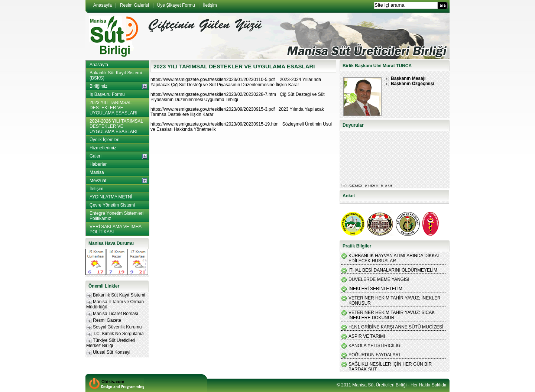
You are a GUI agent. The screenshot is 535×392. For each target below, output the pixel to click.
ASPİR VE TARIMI (367, 336)
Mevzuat (98, 181)
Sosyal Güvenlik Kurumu (117, 327)
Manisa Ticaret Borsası (116, 314)
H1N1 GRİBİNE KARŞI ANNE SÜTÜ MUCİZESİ (396, 327)
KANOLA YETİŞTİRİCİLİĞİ (375, 346)
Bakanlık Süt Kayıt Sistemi (119, 295)
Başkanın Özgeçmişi (413, 84)
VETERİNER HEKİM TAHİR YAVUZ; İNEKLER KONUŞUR (395, 301)
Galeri (95, 156)
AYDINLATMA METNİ (111, 197)
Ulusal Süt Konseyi (112, 352)
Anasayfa (103, 5)
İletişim (210, 5)
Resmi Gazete (107, 320)
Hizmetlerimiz (103, 148)
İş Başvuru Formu (107, 94)
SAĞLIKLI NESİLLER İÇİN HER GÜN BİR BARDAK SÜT (390, 367)
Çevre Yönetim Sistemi (112, 205)
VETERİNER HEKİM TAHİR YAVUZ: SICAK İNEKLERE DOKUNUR (392, 315)
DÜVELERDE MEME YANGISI (379, 279)
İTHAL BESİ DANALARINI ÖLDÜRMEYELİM (393, 270)
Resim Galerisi (134, 5)
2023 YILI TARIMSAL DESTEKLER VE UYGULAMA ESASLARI (114, 108)
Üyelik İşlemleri (105, 140)
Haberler (98, 164)
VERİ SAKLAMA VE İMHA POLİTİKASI (116, 229)
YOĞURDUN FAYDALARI (374, 355)
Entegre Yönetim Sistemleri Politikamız (116, 216)
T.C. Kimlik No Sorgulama (118, 334)
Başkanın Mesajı (408, 78)
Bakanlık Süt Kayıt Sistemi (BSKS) (116, 75)
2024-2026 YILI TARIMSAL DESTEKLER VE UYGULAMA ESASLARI (116, 126)
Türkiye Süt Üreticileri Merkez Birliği (111, 343)
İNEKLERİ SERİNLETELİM (375, 289)
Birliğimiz (98, 86)
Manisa (97, 172)
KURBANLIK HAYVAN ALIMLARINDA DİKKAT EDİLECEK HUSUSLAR (394, 258)
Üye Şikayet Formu (176, 5)
